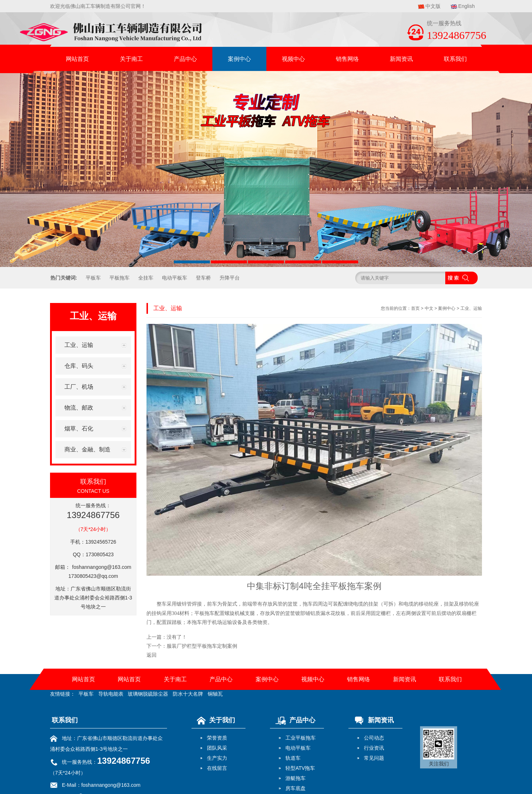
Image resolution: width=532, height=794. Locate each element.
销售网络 (347, 59)
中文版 (433, 6)
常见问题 (374, 758)
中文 (429, 308)
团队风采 (217, 748)
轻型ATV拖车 (300, 768)
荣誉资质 (217, 738)
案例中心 (239, 59)
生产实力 (217, 758)
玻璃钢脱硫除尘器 (148, 694)
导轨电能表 (111, 694)
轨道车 (293, 758)
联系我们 (455, 59)
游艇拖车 (296, 778)
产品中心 (185, 59)
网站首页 (77, 59)
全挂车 (146, 278)
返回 (152, 655)
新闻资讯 (401, 59)
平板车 (93, 278)
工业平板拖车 (301, 738)
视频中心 (293, 59)
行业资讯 (374, 748)
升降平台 (230, 278)
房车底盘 (296, 788)
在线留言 (217, 768)
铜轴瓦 (215, 694)
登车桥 (203, 278)
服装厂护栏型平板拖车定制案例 (202, 646)
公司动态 (374, 738)
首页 (415, 308)
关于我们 (214, 720)
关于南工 (131, 59)
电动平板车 (175, 278)
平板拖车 (120, 278)
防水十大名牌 (188, 694)
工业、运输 (471, 308)
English (466, 6)
